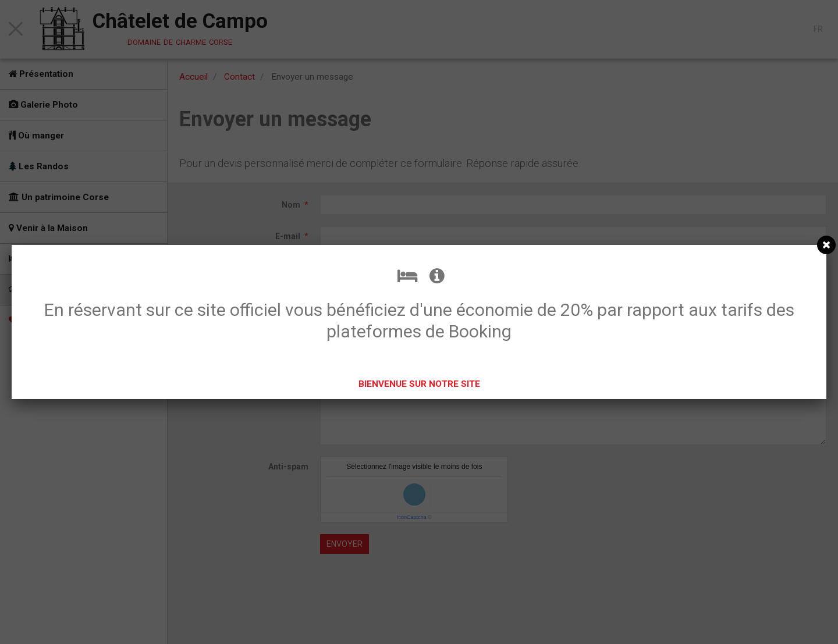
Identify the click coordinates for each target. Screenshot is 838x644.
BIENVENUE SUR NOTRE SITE (419, 384)
